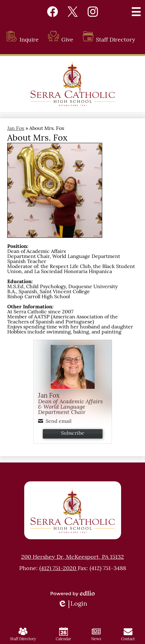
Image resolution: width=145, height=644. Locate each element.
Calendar (63, 634)
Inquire (22, 40)
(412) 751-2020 (59, 569)
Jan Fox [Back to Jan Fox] (16, 129)
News (96, 634)
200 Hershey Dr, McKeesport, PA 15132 (72, 557)
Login (72, 604)
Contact (128, 634)
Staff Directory (109, 40)
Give (61, 40)
